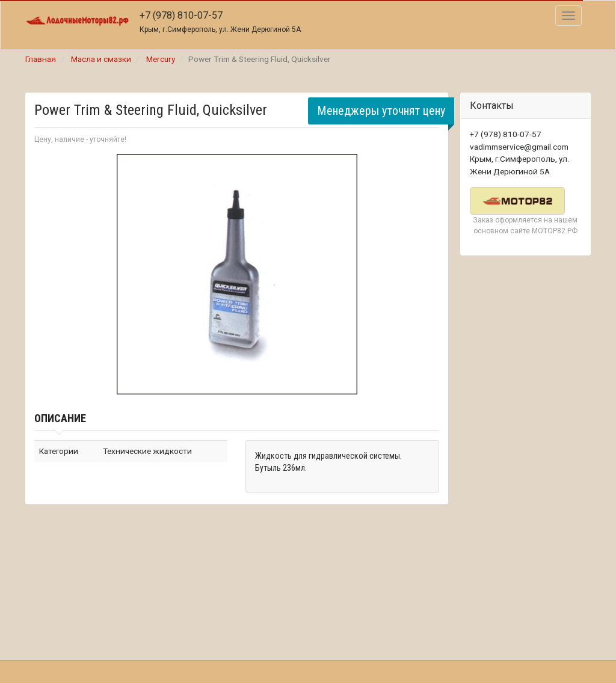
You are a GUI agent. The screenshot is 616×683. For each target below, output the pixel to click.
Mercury (161, 59)
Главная (41, 59)
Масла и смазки (101, 59)
